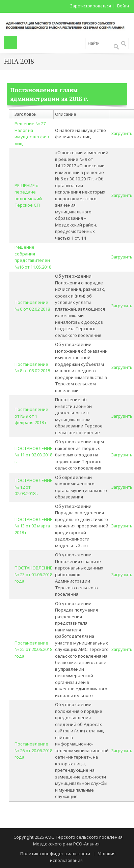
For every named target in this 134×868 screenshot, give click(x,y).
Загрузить (122, 133)
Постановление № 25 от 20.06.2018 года (33, 649)
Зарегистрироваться (91, 6)
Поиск (124, 44)
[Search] (107, 43)
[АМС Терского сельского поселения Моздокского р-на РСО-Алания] (67, 24)
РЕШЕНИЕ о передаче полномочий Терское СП (28, 195)
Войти (123, 6)
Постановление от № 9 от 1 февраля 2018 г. (31, 416)
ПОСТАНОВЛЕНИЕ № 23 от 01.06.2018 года (33, 574)
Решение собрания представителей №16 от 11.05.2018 (33, 257)
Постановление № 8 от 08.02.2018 (32, 368)
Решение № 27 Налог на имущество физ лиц (32, 133)
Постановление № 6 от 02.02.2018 (32, 306)
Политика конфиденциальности (55, 854)
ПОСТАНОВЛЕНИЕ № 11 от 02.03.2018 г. (33, 455)
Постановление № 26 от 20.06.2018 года (33, 750)
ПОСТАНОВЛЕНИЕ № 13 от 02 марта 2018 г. (33, 526)
